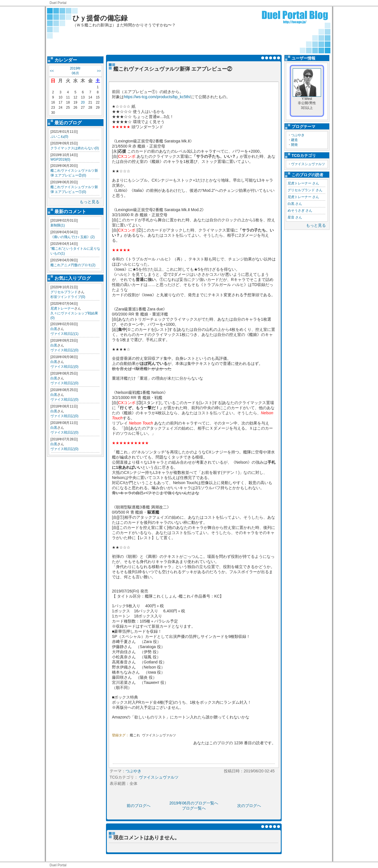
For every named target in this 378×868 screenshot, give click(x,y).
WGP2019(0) (60, 159)
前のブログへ (139, 806)
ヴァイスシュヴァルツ (308, 164)
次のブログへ (249, 806)
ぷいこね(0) (59, 136)
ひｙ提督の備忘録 (100, 18)
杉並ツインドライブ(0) (68, 297)
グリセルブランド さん (305, 190)
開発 (294, 145)
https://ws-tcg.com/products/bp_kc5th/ (157, 97)
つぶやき (298, 135)
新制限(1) (58, 225)
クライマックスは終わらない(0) (75, 148)
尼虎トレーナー (62, 308)
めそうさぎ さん (300, 211)
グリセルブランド (64, 292)
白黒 (54, 329)
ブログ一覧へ (194, 808)
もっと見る (90, 202)
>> (99, 71)
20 (83, 102)
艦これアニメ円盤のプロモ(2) (73, 265)
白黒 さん (295, 204)
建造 (294, 140)
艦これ (135, 735)
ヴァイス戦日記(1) (64, 334)
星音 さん (295, 217)
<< (52, 71)
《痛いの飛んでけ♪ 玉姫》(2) (73, 237)
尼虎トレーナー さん (303, 183)
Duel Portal (58, 3)
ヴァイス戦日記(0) (64, 350)
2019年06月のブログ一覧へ (194, 803)
